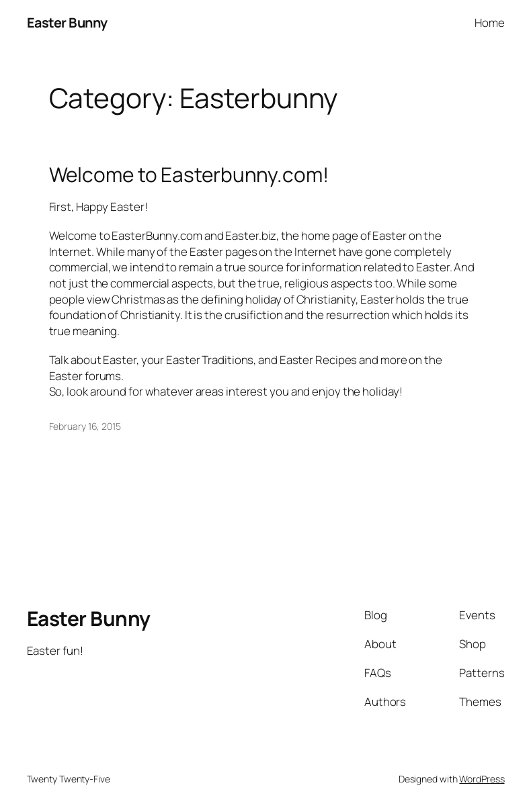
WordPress (482, 779)
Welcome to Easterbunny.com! (189, 175)
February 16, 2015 (85, 426)
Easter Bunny (67, 22)
